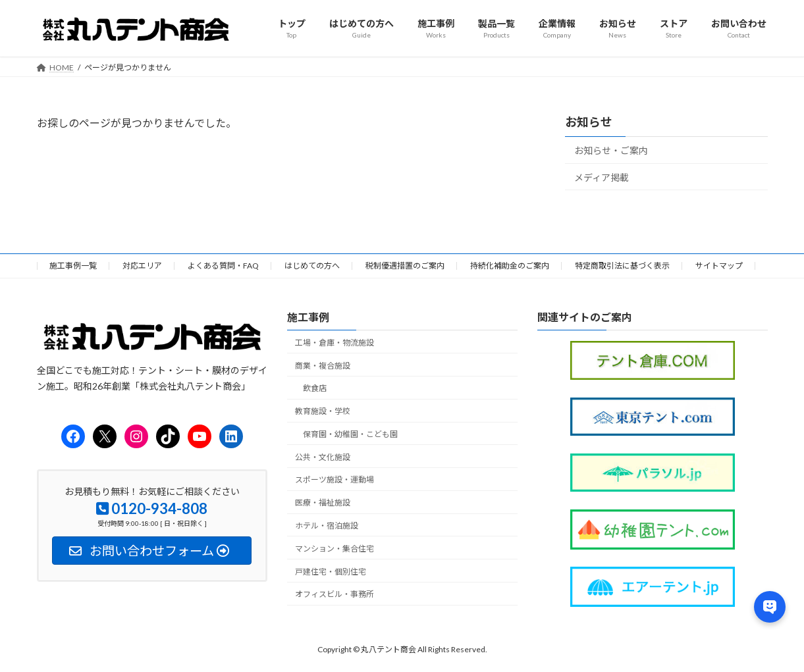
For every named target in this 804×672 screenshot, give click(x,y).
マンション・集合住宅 (335, 549)
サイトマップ (719, 266)
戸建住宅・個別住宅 (331, 572)
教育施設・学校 (323, 411)
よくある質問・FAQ (223, 266)
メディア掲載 (602, 177)
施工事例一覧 (73, 266)
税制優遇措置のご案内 (405, 266)
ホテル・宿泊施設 (327, 526)
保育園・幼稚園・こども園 (350, 434)
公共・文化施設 (323, 457)
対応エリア (142, 266)
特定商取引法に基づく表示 (622, 266)
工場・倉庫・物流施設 (335, 343)
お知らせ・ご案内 (611, 150)
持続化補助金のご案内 (510, 266)
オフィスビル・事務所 (335, 595)
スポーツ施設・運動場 (335, 480)
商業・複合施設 (323, 366)
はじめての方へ (312, 266)
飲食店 (315, 388)
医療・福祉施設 (323, 503)
